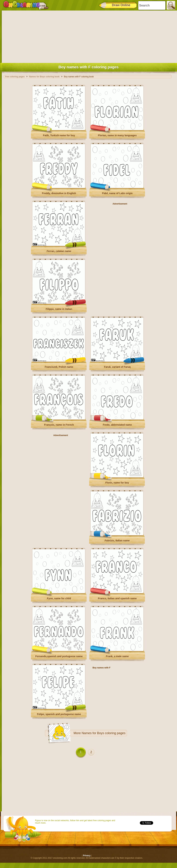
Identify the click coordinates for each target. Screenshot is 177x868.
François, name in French (59, 425)
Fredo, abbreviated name (117, 425)
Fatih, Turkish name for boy (59, 135)
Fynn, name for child (59, 598)
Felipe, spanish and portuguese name (59, 714)
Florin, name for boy (117, 483)
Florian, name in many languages (117, 135)
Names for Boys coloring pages (104, 733)
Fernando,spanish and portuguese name (59, 656)
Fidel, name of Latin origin (117, 193)
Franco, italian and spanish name (117, 598)
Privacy (87, 856)
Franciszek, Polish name (59, 367)
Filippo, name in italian (59, 309)
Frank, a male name (117, 656)
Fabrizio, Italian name (117, 541)
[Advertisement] (88, 36)
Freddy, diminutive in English (59, 193)
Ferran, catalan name (59, 251)
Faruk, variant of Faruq (117, 367)
